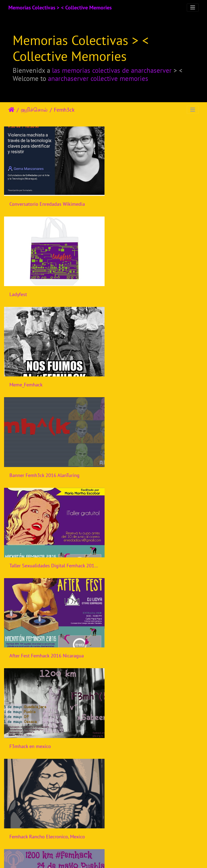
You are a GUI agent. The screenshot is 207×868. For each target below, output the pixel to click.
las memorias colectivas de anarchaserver (112, 70)
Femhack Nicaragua (133, 548)
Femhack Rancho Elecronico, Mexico (151, 461)
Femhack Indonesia (30, 635)
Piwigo (120, 857)
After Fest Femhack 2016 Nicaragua (150, 374)
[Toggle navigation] (193, 8)
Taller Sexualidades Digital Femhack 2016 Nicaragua (52, 374)
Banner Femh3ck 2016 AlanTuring (148, 288)
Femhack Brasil (129, 635)
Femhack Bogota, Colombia (38, 809)
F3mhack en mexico (30, 461)
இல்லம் (11, 110)
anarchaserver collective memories (98, 78)
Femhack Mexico (27, 548)
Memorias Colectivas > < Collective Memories (60, 8)
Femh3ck (64, 110)
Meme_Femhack (26, 287)
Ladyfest (122, 200)
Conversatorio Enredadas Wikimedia (47, 200)
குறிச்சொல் (34, 110)
